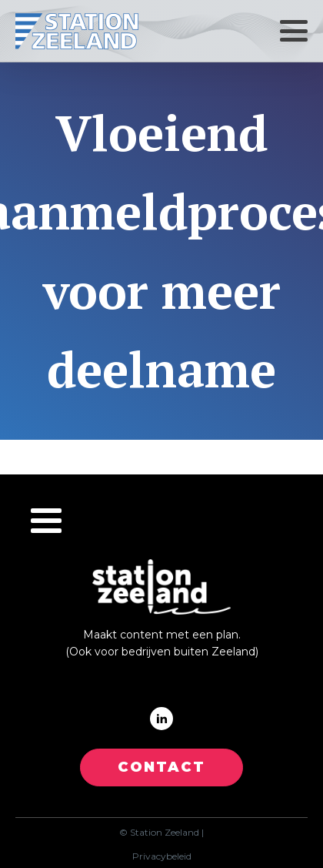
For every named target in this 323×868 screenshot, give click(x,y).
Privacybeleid (162, 856)
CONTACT (161, 767)
